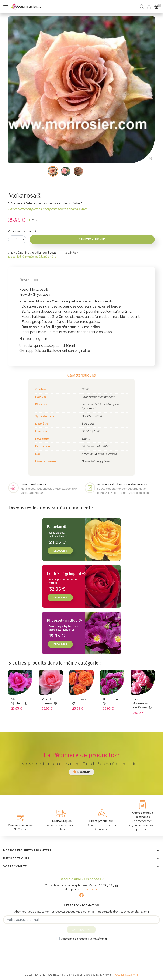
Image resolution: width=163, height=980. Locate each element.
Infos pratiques (16, 858)
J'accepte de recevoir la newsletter (84, 939)
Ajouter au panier (92, 239)
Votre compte (15, 866)
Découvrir (81, 772)
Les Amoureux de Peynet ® (142, 703)
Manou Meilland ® (19, 701)
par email (92, 889)
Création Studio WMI (127, 975)
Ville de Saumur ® (49, 701)
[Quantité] (17, 239)
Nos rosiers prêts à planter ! (27, 850)
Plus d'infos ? (70, 253)
